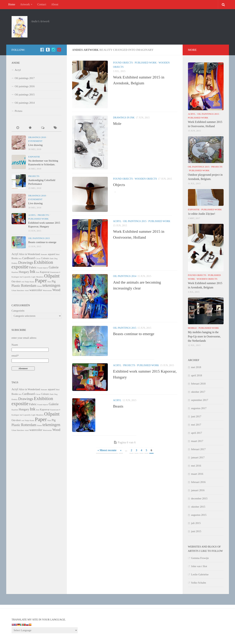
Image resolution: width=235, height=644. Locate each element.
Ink (33, 271)
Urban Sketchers (18, 290)
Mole (117, 124)
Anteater (44, 254)
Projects (129, 365)
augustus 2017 (199, 408)
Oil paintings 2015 (135, 221)
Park (49, 282)
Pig (54, 281)
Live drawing (35, 145)
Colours (45, 258)
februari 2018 (198, 384)
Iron (38, 272)
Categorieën (18, 311)
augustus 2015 (199, 515)
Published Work (146, 63)
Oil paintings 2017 (25, 78)
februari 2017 (198, 449)
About (55, 4)
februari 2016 (198, 482)
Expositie (34, 157)
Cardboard (28, 258)
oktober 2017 (198, 392)
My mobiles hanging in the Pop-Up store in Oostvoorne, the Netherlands (204, 336)
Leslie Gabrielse (200, 574)
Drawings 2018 (37, 137)
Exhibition (43, 262)
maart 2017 (197, 441)
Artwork (25, 4)
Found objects (123, 63)
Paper (41, 281)
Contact (42, 4)
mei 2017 (196, 425)
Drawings (26, 263)
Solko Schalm (199, 583)
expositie (20, 267)
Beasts (118, 406)
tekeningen (51, 285)
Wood (56, 290)
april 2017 (197, 433)
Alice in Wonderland (29, 254)
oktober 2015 (198, 507)
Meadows (40, 277)
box (20, 259)
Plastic (16, 286)
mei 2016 (196, 466)
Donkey (15, 263)
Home (12, 4)
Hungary (24, 272)
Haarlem (15, 272)
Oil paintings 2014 (125, 276)
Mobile (192, 328)
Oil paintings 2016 (25, 86)
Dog (56, 259)
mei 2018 (196, 367)
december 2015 (199, 498)
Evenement (35, 141)
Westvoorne (47, 290)
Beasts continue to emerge (134, 334)
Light (33, 277)
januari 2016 (198, 490)
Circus (38, 259)
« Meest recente (107, 450)
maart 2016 (197, 474)
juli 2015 (196, 523)
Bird (58, 254)
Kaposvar (45, 272)
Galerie (54, 267)
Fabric (33, 267)
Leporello (27, 277)
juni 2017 (196, 416)
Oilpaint (52, 276)
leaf (21, 277)
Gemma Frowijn (200, 558)
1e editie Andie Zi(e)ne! (202, 214)
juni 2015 (196, 531)
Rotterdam (29, 286)
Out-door (16, 281)
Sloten (39, 286)
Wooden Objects (146, 179)
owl (23, 282)
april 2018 (197, 375)
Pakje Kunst (30, 282)
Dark (52, 259)
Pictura (19, 111)
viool (27, 290)
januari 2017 (198, 457)
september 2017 (200, 400)
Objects (119, 185)
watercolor (36, 290)
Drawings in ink (124, 118)
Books (15, 258)
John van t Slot (199, 566)
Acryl (117, 221)
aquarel (52, 254)
